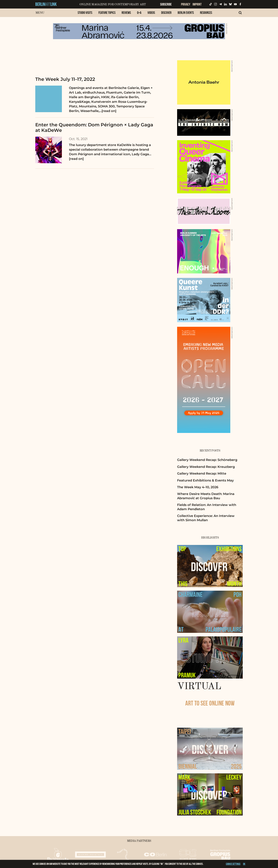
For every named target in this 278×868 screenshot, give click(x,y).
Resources (206, 13)
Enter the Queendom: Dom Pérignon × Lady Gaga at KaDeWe (94, 128)
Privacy (186, 4)
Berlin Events (186, 13)
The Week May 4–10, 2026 (198, 487)
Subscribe (166, 4)
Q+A (139, 13)
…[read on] (108, 111)
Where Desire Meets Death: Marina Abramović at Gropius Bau (206, 496)
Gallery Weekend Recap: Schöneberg (207, 460)
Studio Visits (85, 13)
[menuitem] (85, 14)
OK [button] (244, 864)
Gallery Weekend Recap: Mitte (202, 474)
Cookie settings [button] (233, 864)
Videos (151, 13)
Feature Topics (107, 13)
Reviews (126, 13)
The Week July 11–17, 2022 (65, 79)
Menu (40, 13)
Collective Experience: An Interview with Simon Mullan (206, 518)
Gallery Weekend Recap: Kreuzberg (206, 467)
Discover (166, 13)
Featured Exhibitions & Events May (205, 480)
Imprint (197, 4)
